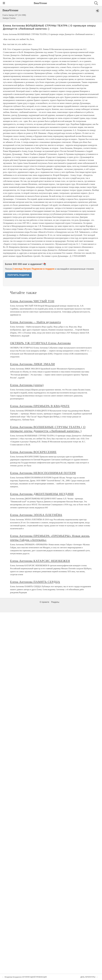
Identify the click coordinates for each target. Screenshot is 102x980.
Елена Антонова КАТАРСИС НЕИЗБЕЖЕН (40, 561)
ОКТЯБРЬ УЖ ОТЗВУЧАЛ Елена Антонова (40, 343)
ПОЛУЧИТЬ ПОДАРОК (18, 275)
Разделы (55, 602)
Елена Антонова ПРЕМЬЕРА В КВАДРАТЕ (40, 406)
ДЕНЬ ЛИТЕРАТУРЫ (88, 977)
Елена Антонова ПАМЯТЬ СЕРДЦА (35, 582)
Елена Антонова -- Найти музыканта (36, 322)
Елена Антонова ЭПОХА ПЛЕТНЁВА (36, 515)
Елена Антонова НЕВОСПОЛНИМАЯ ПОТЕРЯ (43, 473)
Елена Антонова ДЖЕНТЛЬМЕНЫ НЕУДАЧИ (42, 494)
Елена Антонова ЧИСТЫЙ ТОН (32, 301)
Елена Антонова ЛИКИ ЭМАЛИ (33, 364)
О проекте (44, 602)
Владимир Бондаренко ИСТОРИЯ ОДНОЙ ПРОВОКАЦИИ (26, 977)
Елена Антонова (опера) (27, 385)
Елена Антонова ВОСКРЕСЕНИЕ (33, 452)
